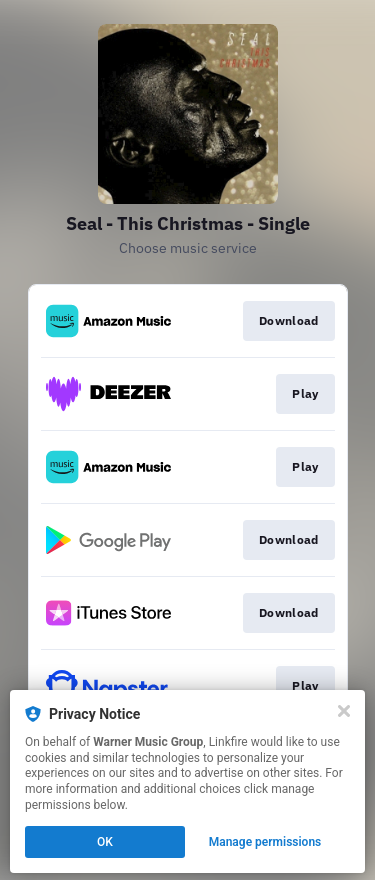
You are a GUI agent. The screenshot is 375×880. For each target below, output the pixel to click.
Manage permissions (265, 842)
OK (105, 842)
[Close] (344, 711)
